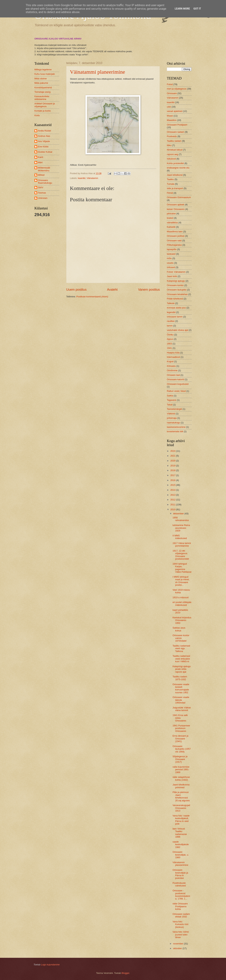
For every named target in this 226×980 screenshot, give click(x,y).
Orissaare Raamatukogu (45, 182)
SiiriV (41, 187)
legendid (171, 312)
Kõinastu (171, 366)
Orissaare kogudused (178, 384)
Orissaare (172, 93)
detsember (179, 514)
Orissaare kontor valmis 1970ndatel (181, 638)
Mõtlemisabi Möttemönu (44, 169)
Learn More (182, 9)
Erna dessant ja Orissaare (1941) (180, 739)
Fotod (170, 84)
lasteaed (171, 254)
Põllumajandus (174, 245)
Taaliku (170, 179)
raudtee (171, 321)
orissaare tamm (175, 317)
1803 (169, 344)
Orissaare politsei (176, 236)
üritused (171, 267)
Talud (170, 405)
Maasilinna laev (175, 232)
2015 (173, 485)
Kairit (41, 157)
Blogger (126, 973)
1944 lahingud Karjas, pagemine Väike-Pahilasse (182, 568)
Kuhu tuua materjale (45, 74)
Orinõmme (172, 370)
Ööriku (170, 335)
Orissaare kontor (175, 285)
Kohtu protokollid (175, 163)
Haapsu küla (173, 353)
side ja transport (175, 188)
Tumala (171, 184)
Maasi (170, 116)
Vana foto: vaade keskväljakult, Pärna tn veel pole (181, 820)
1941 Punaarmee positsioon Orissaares (181, 728)
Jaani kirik (172, 276)
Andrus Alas (44, 136)
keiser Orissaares (176, 209)
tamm (170, 326)
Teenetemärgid (174, 409)
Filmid (170, 193)
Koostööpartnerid (43, 88)
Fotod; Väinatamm (176, 272)
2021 (173, 456)
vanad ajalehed (175, 111)
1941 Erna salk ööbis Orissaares (180, 718)
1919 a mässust (181, 597)
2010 (173, 509)
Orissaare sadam (176, 132)
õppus (170, 339)
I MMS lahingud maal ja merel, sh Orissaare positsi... (181, 581)
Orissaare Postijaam (177, 125)
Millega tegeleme (43, 70)
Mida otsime (41, 79)
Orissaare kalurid (175, 379)
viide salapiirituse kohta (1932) (181, 778)
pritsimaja (172, 418)
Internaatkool (173, 357)
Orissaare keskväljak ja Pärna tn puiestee (180, 874)
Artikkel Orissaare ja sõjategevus (45, 105)
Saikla (170, 396)
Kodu (37, 115)
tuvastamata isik (175, 431)
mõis (169, 258)
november (178, 944)
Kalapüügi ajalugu (176, 281)
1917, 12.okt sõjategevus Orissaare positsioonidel (181, 555)
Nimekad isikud (175, 150)
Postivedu (172, 136)
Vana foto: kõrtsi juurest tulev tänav (181, 935)
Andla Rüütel (44, 131)
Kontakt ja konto (43, 111)
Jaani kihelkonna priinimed (181, 786)
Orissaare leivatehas (177, 294)
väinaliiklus (172, 223)
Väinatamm (92, 178)
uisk (169, 107)
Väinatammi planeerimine (97, 72)
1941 (169, 348)
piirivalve (171, 214)
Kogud (170, 361)
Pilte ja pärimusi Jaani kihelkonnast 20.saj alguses (181, 796)
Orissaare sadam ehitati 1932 (181, 915)
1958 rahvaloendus (181, 519)
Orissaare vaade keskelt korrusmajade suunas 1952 (181, 688)
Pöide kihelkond (175, 299)
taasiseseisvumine (176, 427)
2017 (173, 475)
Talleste (171, 303)
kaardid (82, 178)
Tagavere (172, 400)
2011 (173, 505)
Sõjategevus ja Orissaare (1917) (180, 759)
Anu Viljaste (44, 141)
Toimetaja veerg (42, 92)
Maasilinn (172, 120)
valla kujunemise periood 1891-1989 (181, 770)
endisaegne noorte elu (178, 168)
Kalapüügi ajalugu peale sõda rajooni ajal (182, 669)
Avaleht (112, 290)
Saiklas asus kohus (179, 629)
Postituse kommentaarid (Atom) (92, 297)
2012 (173, 500)
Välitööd (171, 414)
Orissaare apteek (176, 205)
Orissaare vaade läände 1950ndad (181, 700)
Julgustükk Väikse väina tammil (182, 709)
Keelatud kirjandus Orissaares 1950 (182, 620)
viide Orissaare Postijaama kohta (180, 906)
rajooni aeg (173, 154)
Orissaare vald (174, 241)
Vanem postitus (149, 290)
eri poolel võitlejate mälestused (182, 604)
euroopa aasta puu (176, 308)
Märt (40, 162)
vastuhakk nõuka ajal (177, 330)
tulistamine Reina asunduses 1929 (181, 528)
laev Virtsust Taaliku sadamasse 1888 (180, 833)
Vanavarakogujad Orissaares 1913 (181, 808)
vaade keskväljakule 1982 (181, 844)
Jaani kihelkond (175, 175)
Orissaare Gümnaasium (179, 197)
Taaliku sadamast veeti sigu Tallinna (181, 648)
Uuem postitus (76, 290)
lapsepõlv (172, 249)
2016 (173, 480)
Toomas (42, 193)
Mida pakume (41, 83)
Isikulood (171, 159)
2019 (173, 466)
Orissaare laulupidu (177, 290)
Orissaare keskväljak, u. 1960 (181, 855)
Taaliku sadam (174, 141)
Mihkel (41, 175)
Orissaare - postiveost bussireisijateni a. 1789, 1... (181, 895)
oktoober (178, 948)
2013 (173, 495)
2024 (173, 451)
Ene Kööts (43, 147)
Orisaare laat (173, 375)
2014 (173, 490)
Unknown (43, 198)
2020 (173, 461)
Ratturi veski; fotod (176, 391)
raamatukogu (173, 423)
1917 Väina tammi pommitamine (182, 544)
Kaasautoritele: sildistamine (42, 98)
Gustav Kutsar (45, 152)
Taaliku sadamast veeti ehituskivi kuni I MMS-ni (181, 659)
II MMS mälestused (180, 537)
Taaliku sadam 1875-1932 (180, 678)
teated (170, 218)
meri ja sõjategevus (177, 89)
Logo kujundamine (50, 965)
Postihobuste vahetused (179, 884)
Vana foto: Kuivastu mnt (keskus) (180, 924)
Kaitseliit (171, 227)
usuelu (170, 263)
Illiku (169, 145)
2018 (173, 470)
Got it (197, 9)
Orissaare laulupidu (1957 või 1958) (182, 749)
